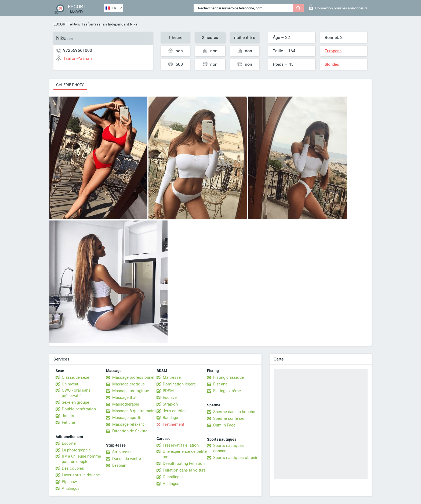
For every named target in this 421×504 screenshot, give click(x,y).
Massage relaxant (128, 424)
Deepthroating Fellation (184, 463)
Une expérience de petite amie (185, 454)
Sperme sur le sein (230, 418)
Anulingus (71, 488)
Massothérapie (126, 404)
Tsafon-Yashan (94, 24)
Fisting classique (228, 377)
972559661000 (78, 50)
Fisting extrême (227, 391)
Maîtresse (172, 377)
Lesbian (119, 465)
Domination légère (179, 384)
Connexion (338, 7)
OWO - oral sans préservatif (76, 393)
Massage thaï (124, 398)
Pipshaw (69, 482)
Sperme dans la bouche (234, 412)
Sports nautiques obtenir (235, 458)
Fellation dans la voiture (184, 470)
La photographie (76, 450)
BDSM (168, 391)
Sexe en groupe (75, 402)
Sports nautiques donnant (228, 448)
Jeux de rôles (175, 411)
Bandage (170, 418)
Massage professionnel (133, 377)
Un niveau (70, 384)
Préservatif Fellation (181, 445)
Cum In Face (224, 425)
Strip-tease (122, 452)
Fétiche (68, 422)
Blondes (332, 64)
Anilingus (171, 484)
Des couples (73, 468)
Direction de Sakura (130, 431)
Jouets (68, 416)
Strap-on (170, 404)
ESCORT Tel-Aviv (67, 24)
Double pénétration (79, 409)
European (333, 51)
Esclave (170, 398)
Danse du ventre (127, 459)
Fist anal (221, 384)
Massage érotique (128, 384)
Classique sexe (75, 377)
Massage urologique (131, 391)
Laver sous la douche (81, 475)
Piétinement (173, 424)
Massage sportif (127, 418)
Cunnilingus (173, 477)
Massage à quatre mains (134, 411)
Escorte (69, 443)
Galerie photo (70, 85)
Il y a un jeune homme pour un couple (81, 459)
